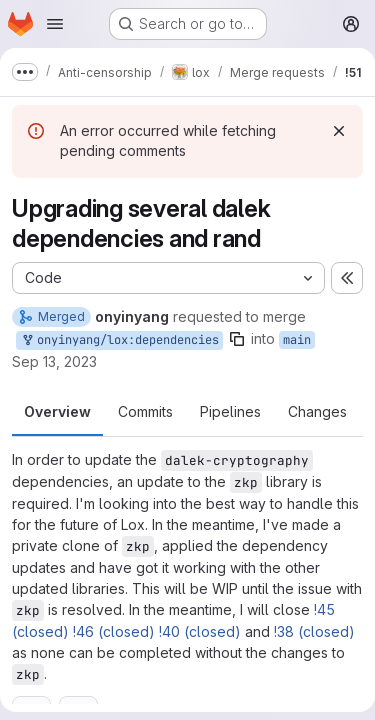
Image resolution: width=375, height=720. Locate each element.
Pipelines (230, 411)
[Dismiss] (339, 131)
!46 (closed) (114, 631)
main (297, 340)
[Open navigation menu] (55, 24)
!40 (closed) (200, 631)
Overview (57, 411)
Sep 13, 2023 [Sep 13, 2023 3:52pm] (54, 361)
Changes (317, 411)
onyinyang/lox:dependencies (119, 340)
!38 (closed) (314, 631)
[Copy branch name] (237, 339)
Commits (145, 411)
